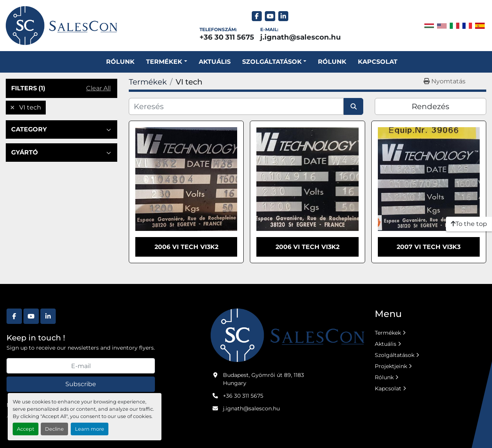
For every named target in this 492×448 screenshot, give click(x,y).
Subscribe (81, 384)
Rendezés (430, 106)
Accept (26, 429)
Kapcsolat (378, 62)
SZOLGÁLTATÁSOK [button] (272, 62)
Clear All (98, 88)
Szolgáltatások (395, 355)
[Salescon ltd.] (288, 335)
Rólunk (120, 62)
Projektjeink (391, 366)
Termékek (164, 62)
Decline (54, 429)
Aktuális (215, 62)
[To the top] (469, 224)
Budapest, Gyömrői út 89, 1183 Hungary (263, 379)
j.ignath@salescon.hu (301, 37)
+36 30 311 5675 (227, 37)
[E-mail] (81, 366)
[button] (166, 62)
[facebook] (257, 16)
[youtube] (270, 16)
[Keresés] (236, 106)
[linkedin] (283, 16)
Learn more (90, 429)
